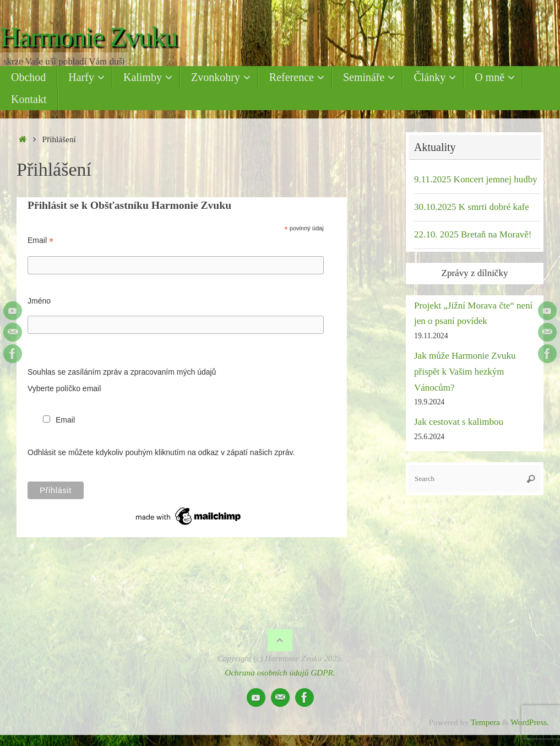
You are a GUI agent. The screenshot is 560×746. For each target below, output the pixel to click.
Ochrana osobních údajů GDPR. (280, 672)
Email (40, 240)
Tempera (485, 722)
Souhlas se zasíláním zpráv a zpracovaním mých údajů (122, 372)
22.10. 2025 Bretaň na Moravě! (473, 234)
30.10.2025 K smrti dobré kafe (472, 207)
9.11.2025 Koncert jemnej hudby (476, 179)
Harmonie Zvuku (89, 37)
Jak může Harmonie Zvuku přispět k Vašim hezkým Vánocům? (465, 372)
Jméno (39, 301)
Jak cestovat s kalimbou (459, 422)
